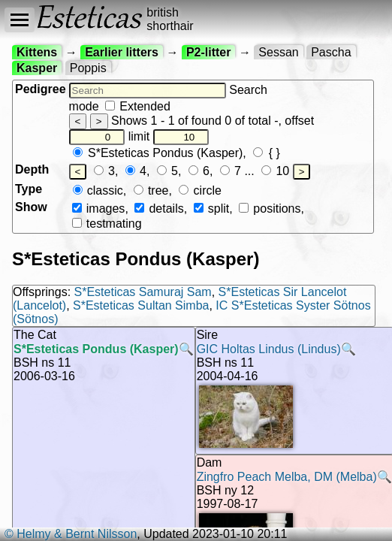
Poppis (88, 68)
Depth (32, 169)
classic (98, 190)
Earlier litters (122, 52)
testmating (107, 224)
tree (151, 190)
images (99, 209)
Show (31, 207)
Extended (138, 106)
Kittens (37, 52)
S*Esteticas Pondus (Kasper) (158, 153)
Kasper (37, 68)
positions (270, 209)
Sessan (278, 52)
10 (275, 171)
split (212, 209)
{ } (267, 153)
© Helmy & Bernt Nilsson (71, 534)
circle (200, 190)
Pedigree (41, 89)
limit (169, 136)
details (159, 209)
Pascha (331, 52)
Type (29, 189)
